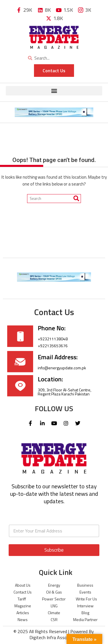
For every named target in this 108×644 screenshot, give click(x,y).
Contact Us (23, 592)
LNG (54, 606)
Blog (85, 613)
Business (85, 585)
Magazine (23, 606)
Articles (23, 613)
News (23, 619)
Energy (54, 585)
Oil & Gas (54, 592)
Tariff (22, 599)
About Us (23, 585)
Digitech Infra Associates (54, 637)
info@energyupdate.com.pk (62, 368)
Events (85, 592)
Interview (85, 606)
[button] (54, 91)
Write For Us (86, 599)
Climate (54, 613)
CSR (54, 619)
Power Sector (54, 599)
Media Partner (85, 619)
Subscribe (54, 550)
